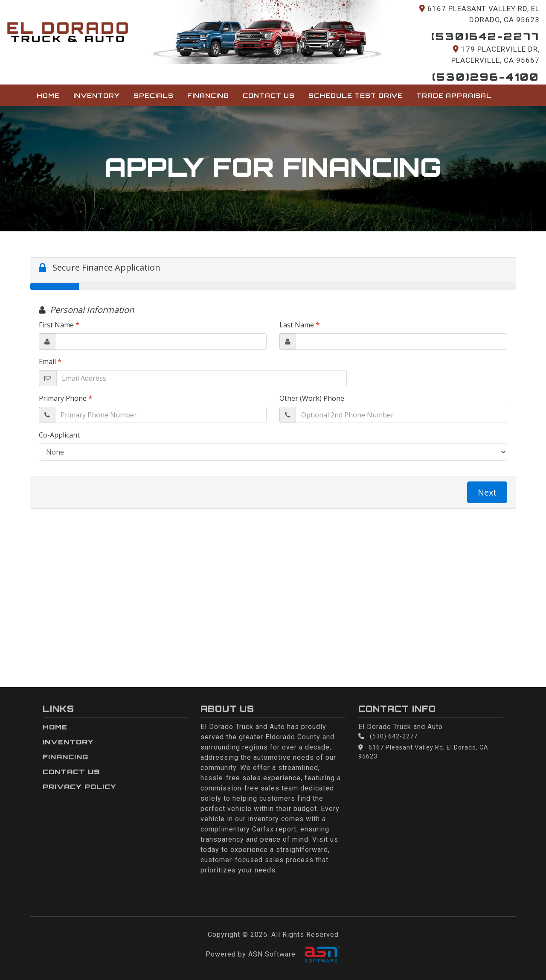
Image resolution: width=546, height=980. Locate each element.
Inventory (97, 95)
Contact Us (269, 95)
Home (48, 95)
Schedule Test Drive (356, 95)
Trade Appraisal (454, 95)
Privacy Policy (80, 787)
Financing (208, 95)
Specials (154, 95)
